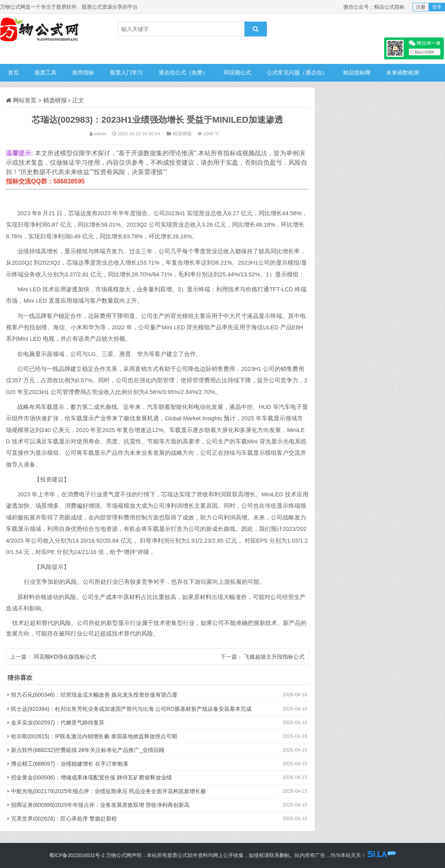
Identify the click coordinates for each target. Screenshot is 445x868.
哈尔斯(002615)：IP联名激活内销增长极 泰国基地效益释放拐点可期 (94, 736)
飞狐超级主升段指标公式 (274, 657)
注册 (421, 7)
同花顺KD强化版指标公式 (65, 657)
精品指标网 (357, 73)
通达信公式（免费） (183, 73)
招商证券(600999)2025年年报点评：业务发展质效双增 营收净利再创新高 (100, 805)
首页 (13, 73)
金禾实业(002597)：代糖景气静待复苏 (58, 723)
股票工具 (46, 73)
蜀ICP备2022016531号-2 (77, 855)
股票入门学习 (126, 73)
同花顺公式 (237, 73)
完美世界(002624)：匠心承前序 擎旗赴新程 (64, 819)
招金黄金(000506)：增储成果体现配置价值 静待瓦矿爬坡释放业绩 (91, 777)
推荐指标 (83, 73)
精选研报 (55, 100)
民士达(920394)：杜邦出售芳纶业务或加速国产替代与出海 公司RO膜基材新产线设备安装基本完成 (131, 709)
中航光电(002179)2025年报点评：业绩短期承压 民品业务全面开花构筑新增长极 (109, 791)
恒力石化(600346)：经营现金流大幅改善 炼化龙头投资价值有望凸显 (94, 695)
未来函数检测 (403, 73)
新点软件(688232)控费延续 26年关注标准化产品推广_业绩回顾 (88, 750)
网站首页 (25, 100)
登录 (437, 7)
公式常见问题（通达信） (297, 73)
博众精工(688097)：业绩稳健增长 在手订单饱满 (69, 764)
